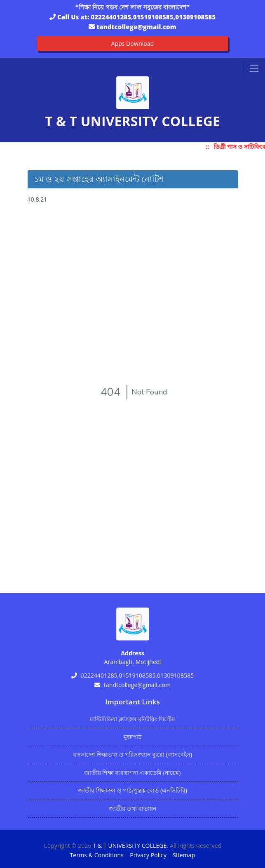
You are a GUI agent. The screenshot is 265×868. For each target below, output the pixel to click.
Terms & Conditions (97, 855)
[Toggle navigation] (254, 69)
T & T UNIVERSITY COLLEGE (130, 846)
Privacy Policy (148, 855)
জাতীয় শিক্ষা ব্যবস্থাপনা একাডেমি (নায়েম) (132, 773)
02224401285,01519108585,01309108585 (153, 17)
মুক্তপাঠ (132, 737)
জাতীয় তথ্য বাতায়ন (132, 808)
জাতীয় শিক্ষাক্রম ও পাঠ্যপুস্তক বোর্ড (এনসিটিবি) (132, 790)
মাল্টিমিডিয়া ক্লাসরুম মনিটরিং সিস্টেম (133, 719)
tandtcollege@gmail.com (136, 27)
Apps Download (133, 43)
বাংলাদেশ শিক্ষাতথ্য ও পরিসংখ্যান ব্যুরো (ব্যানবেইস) (132, 754)
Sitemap (184, 855)
